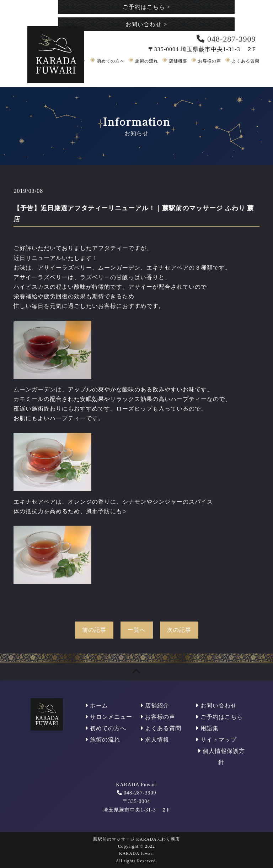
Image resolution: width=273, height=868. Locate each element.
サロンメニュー (109, 717)
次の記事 (179, 630)
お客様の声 (210, 61)
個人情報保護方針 (221, 757)
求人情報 (155, 740)
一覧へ (137, 630)
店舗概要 (178, 61)
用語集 (207, 728)
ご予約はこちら (146, 7)
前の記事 (94, 630)
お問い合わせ (146, 24)
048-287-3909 (140, 793)
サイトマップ (216, 740)
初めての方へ (111, 61)
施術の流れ (147, 61)
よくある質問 (246, 61)
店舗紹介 (155, 706)
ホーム (97, 706)
